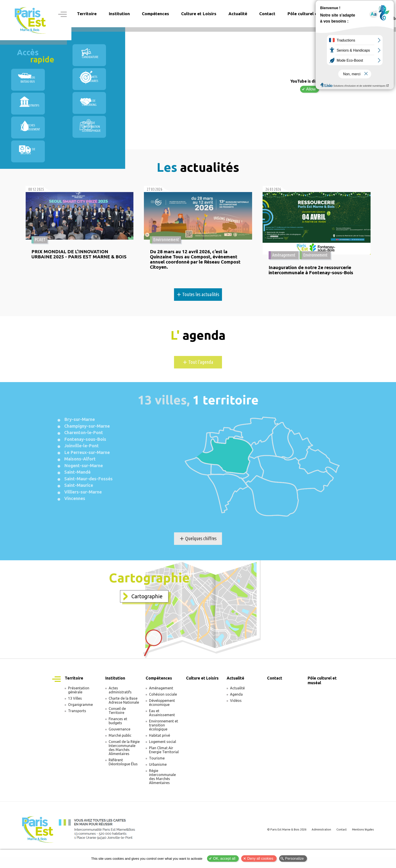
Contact (267, 14)
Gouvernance (119, 748)
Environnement (166, 256)
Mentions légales (361, 848)
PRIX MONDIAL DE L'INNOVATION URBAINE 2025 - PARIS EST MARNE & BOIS (74, 273)
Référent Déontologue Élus (123, 781)
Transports (77, 730)
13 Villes (75, 717)
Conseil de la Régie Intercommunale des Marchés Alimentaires (124, 767)
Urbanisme (158, 783)
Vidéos (236, 719)
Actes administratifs (120, 709)
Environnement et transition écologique (164, 744)
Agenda (236, 713)
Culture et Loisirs (199, 14)
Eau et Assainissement (162, 732)
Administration (315, 848)
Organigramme (80, 724)
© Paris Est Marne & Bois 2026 (277, 848)
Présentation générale (79, 709)
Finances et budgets (118, 740)
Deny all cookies (260, 859)
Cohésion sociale (163, 713)
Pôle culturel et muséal (311, 14)
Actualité (237, 707)
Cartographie (147, 612)
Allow (311, 89)
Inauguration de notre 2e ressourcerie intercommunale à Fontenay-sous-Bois (312, 271)
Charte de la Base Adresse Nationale (124, 719)
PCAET (40, 256)
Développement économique (162, 722)
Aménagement (284, 256)
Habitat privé (160, 754)
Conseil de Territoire (117, 730)
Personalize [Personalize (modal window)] (294, 859)
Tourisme (157, 777)
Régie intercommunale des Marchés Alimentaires (162, 796)
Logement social (163, 761)
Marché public (120, 754)
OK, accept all (224, 859)
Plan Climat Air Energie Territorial (164, 769)
